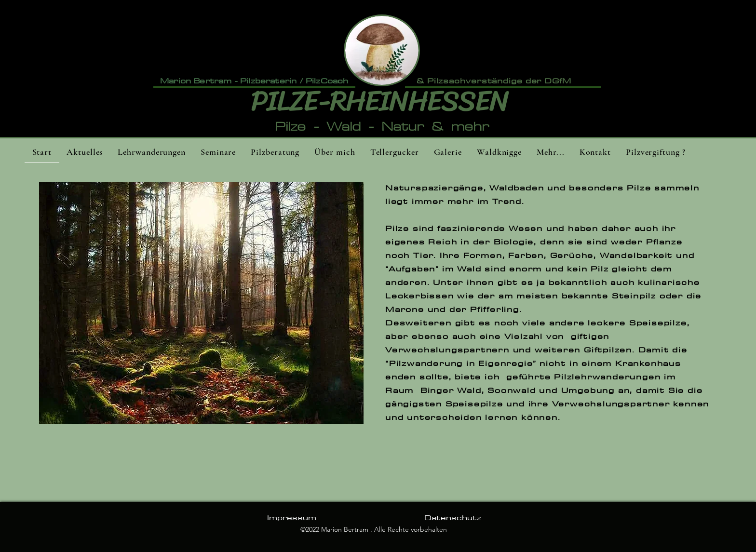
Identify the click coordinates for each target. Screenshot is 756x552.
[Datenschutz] (452, 518)
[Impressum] (291, 518)
